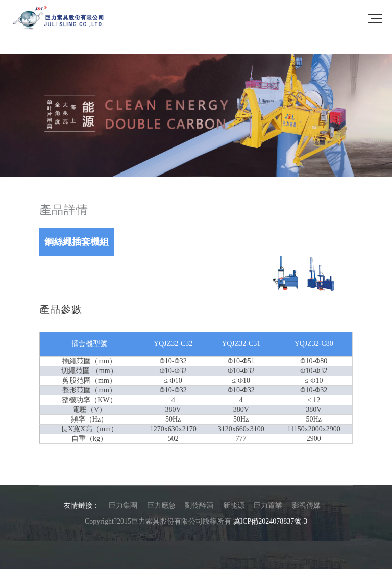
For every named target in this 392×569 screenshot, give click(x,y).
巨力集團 (123, 505)
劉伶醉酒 (199, 505)
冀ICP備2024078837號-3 (270, 521)
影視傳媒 (306, 505)
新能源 (234, 505)
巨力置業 (268, 505)
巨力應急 (161, 505)
